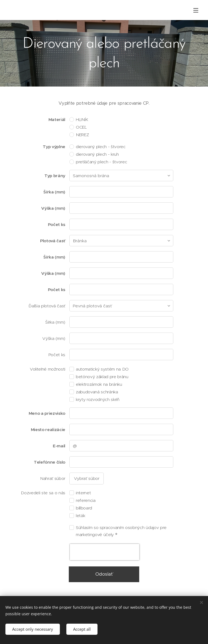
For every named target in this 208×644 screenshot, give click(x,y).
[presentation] (105, 552)
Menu (196, 10)
